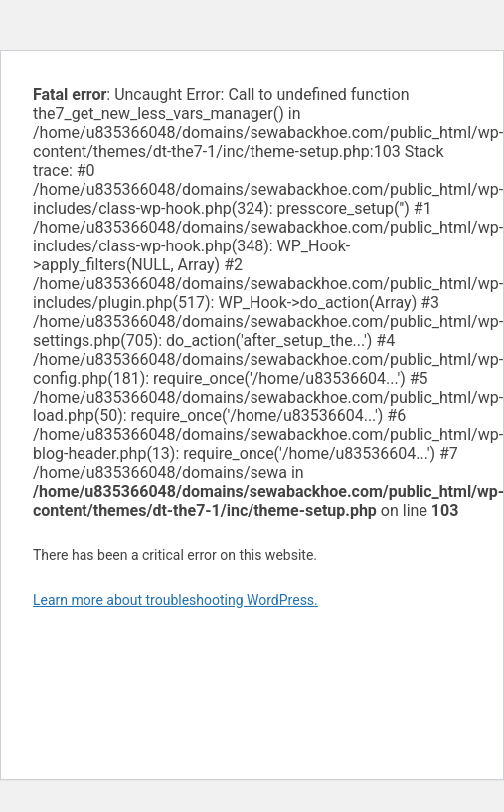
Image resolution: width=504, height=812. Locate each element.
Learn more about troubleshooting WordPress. (175, 600)
